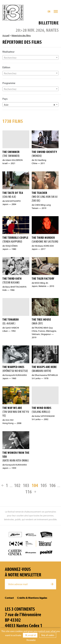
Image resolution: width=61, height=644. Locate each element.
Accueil (6, 35)
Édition (6, 67)
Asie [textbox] (6, 105)
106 (52, 485)
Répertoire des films (21, 35)
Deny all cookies (48, 635)
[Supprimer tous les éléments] (54, 105)
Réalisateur (8, 52)
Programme (9, 83)
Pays (5, 99)
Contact (9, 598)
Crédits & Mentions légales (32, 598)
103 (26, 485)
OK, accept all (30, 635)
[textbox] (30, 58)
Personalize (31, 640)
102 (17, 485)
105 (44, 485)
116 (29, 492)
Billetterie (49, 23)
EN (49, 11)
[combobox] (30, 57)
